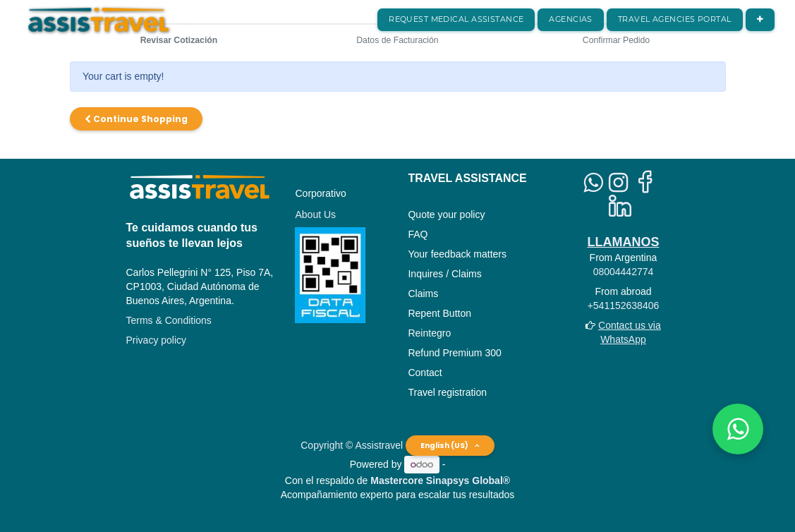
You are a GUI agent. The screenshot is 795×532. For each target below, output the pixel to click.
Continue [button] (136, 119)
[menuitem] (456, 20)
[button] (760, 20)
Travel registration (447, 392)
